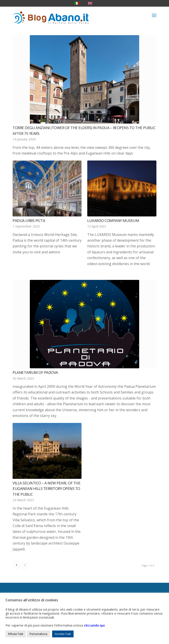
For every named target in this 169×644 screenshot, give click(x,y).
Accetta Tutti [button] (63, 634)
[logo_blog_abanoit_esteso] (70, 15)
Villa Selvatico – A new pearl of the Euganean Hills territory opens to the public (47, 489)
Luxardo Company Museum (113, 221)
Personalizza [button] (38, 634)
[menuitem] (154, 15)
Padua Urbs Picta (29, 221)
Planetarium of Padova (35, 372)
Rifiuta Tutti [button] (16, 634)
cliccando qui (94, 625)
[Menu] (154, 15)
